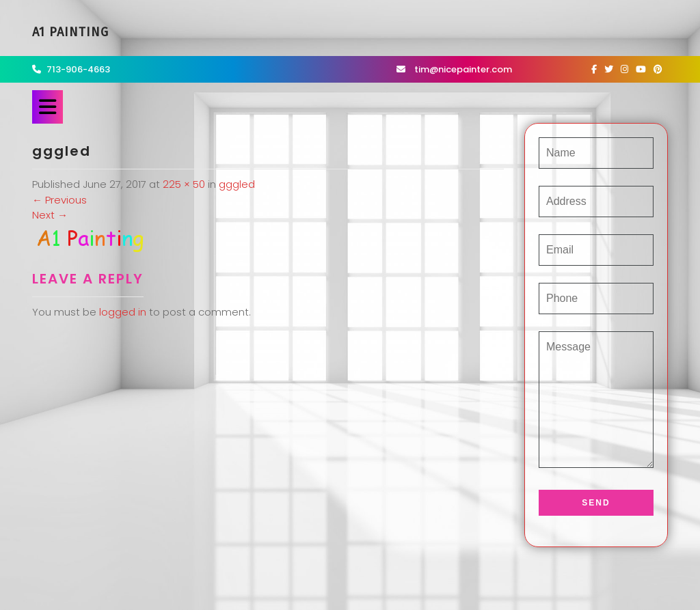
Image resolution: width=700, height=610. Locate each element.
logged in (123, 312)
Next (50, 215)
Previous (59, 200)
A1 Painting (70, 32)
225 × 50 (184, 184)
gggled (237, 184)
